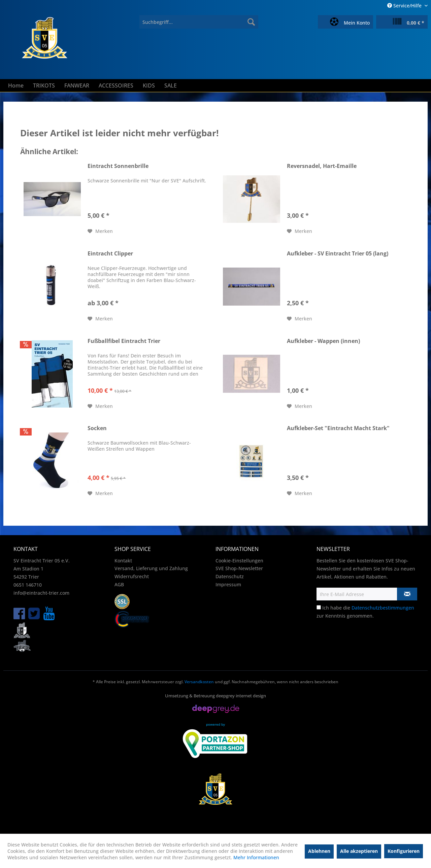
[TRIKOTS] (44, 85)
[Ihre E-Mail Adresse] (357, 594)
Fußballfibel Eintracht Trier (124, 341)
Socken (97, 428)
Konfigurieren (404, 851)
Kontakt (123, 561)
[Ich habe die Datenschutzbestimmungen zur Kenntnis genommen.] (319, 607)
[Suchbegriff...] (199, 22)
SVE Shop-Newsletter (239, 568)
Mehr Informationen (256, 857)
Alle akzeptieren (359, 851)
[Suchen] (251, 22)
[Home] (16, 85)
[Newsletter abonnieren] (407, 594)
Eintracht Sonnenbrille (118, 166)
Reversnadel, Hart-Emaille (322, 166)
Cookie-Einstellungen (239, 561)
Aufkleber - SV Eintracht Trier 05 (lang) (338, 254)
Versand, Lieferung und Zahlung (151, 568)
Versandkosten (199, 682)
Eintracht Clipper (110, 254)
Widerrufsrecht (132, 576)
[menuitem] (199, 22)
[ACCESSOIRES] (116, 85)
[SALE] (171, 85)
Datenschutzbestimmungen (383, 608)
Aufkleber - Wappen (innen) (323, 341)
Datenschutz (230, 576)
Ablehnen (319, 851)
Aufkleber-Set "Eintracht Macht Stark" (338, 428)
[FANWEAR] (77, 85)
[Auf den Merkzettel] (100, 231)
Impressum (228, 584)
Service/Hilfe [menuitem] (405, 6)
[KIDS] (149, 85)
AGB (119, 584)
